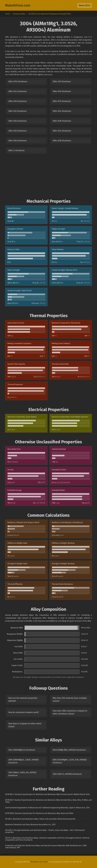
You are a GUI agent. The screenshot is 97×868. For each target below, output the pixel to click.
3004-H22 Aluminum (17, 111)
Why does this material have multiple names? (70, 699)
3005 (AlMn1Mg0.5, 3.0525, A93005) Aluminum (23, 761)
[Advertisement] (48, 177)
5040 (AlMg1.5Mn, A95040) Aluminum (69, 750)
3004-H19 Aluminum (62, 101)
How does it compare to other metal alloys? (25, 725)
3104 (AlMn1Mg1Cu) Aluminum (22, 750)
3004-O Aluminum (16, 150)
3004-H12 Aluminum (62, 82)
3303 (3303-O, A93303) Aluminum (67, 774)
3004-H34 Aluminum (62, 131)
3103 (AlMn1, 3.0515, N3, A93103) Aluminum (22, 774)
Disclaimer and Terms (39, 862)
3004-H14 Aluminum (17, 91)
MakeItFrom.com (18, 5)
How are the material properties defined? (23, 699)
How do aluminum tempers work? (24, 712)
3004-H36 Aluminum (17, 141)
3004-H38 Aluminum (62, 141)
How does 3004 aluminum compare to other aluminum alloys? (70, 712)
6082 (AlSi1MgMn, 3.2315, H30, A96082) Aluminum (70, 761)
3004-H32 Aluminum (17, 131)
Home (7, 14)
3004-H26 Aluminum (17, 121)
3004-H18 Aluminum (17, 101)
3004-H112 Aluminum (18, 82)
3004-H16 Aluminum (62, 91)
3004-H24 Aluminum (62, 111)
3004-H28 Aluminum (62, 121)
